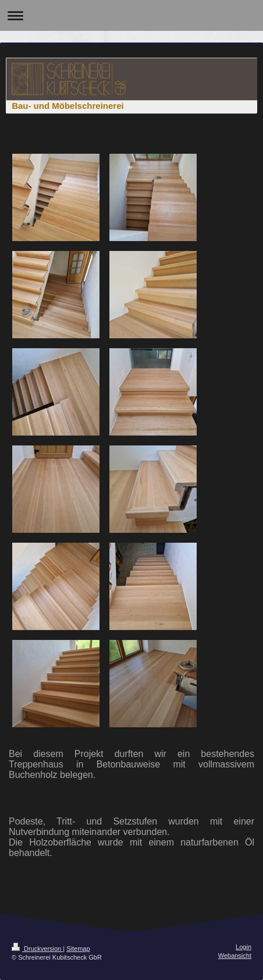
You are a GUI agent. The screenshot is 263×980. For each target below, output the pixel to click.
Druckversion (37, 949)
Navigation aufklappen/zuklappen (131, 15)
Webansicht (235, 956)
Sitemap (78, 949)
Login (244, 947)
